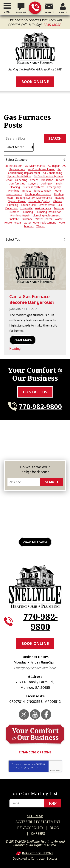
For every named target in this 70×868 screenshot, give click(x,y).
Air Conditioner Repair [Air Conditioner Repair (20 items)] (41, 169)
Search (55, 138)
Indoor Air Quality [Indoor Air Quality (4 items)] (39, 201)
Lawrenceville (27, 515)
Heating (15, 349)
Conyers (16, 504)
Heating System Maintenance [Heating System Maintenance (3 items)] (34, 198)
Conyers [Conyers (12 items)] (33, 183)
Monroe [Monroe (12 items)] (59, 208)
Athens (17, 498)
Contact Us (35, 392)
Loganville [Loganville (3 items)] (26, 208)
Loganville (17, 520)
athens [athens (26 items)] (34, 180)
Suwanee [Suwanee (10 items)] (27, 219)
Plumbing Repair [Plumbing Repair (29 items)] (20, 215)
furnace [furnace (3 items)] (27, 191)
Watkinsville (36, 532)
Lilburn (49, 515)
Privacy (52, 771)
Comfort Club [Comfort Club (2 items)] (17, 183)
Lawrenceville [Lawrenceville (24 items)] (47, 205)
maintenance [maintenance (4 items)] (43, 208)
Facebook (46, 714)
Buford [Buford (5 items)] (60, 180)
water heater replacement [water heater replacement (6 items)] (40, 223)
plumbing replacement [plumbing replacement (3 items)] (46, 215)
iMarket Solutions (38, 853)
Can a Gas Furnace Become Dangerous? (32, 299)
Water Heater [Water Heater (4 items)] (44, 219)
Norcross (54, 520)
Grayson (54, 509)
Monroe (36, 520)
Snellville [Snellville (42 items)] (14, 219)
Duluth (15, 509)
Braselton (35, 498)
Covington (36, 504)
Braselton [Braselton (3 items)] (47, 180)
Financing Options (35, 752)
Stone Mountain (45, 526)
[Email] (35, 803)
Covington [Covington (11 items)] (47, 183)
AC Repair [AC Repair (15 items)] (54, 166)
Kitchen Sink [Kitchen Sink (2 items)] (28, 205)
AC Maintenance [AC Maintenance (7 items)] (35, 166)
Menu (7, 12)
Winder (56, 532)
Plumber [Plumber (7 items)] (14, 212)
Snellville (19, 526)
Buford (53, 498)
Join (53, 803)
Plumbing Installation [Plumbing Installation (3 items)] (49, 212)
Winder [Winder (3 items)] (41, 226)
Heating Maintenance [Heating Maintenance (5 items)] (38, 194)
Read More (52, 25)
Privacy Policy (25, 768)
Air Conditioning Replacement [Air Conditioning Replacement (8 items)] (34, 171)
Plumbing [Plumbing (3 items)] (27, 212)
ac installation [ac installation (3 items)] (14, 166)
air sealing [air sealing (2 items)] (21, 180)
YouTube (35, 714)
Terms (58, 771)
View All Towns (35, 542)
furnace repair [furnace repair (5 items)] (43, 191)
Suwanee (15, 532)
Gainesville (35, 509)
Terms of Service (37, 768)
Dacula (54, 504)
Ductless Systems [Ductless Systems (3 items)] (34, 187)
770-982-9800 (35, 8)
